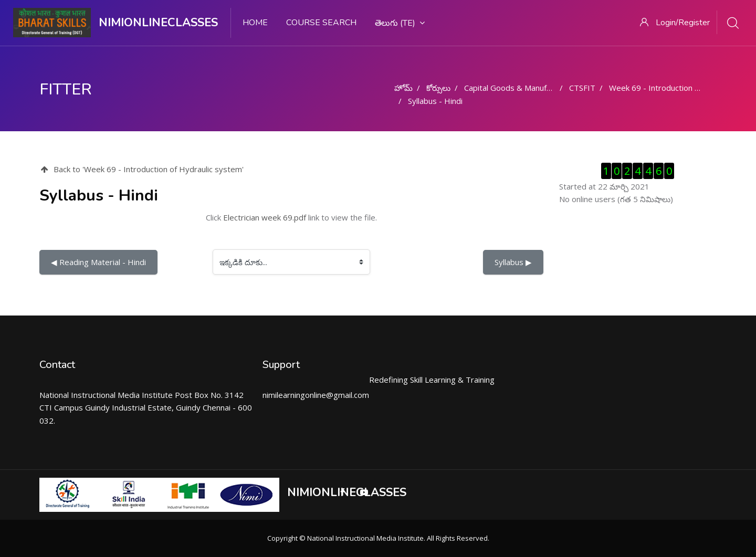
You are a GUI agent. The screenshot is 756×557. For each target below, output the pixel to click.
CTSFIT (582, 88)
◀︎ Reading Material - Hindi (98, 262)
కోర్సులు (438, 88)
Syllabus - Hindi (435, 101)
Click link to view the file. (291, 217)
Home (255, 23)
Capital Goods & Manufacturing (520, 88)
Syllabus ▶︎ (513, 262)
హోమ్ (403, 88)
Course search (321, 23)
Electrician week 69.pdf (265, 217)
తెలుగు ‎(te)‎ (400, 23)
